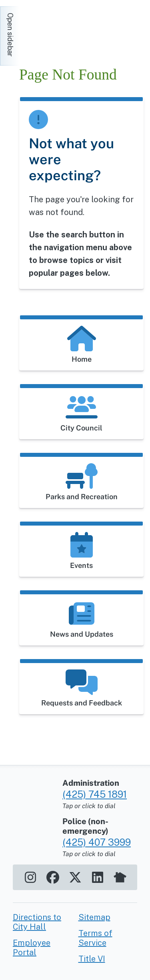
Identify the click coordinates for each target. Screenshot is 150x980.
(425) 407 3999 (97, 842)
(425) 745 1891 (95, 794)
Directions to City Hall (37, 922)
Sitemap (94, 917)
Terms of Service (95, 938)
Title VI (92, 959)
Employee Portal (32, 948)
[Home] (85, 30)
